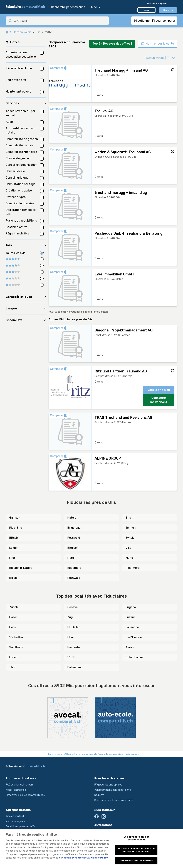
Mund (129, 558)
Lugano (131, 607)
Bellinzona (74, 667)
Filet (12, 558)
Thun (13, 667)
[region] (91, 848)
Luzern (130, 617)
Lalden (14, 548)
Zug (70, 617)
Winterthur (17, 637)
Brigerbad (74, 528)
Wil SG (71, 657)
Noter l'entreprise (16, 790)
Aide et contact (15, 816)
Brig (128, 518)
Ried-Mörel (133, 568)
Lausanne (132, 627)
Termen (131, 528)
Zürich (14, 607)
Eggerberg (74, 568)
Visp (128, 548)
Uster (13, 657)
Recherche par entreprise (68, 7)
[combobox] (60, 21)
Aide (96, 7)
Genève (72, 607)
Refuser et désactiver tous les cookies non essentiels (136, 850)
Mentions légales (15, 821)
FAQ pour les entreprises (108, 785)
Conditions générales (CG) (21, 827)
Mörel (71, 558)
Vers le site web (159, 390)
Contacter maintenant (159, 400)
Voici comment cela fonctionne (113, 790)
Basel (13, 617)
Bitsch (14, 538)
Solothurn (16, 647)
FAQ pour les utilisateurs (20, 785)
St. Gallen (74, 627)
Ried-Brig (16, 528)
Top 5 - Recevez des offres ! (112, 44)
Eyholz (130, 538)
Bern (13, 627)
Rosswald (74, 538)
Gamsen (15, 518)
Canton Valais (22, 32)
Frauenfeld (75, 647)
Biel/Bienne (134, 637)
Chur (71, 637)
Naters (72, 518)
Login (147, 10)
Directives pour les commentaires (25, 795)
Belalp (13, 578)
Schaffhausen (135, 657)
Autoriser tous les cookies (136, 861)
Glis (38, 32)
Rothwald (74, 578)
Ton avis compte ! (94, 754)
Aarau (130, 647)
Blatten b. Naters (21, 568)
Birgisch (73, 548)
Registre (168, 10)
